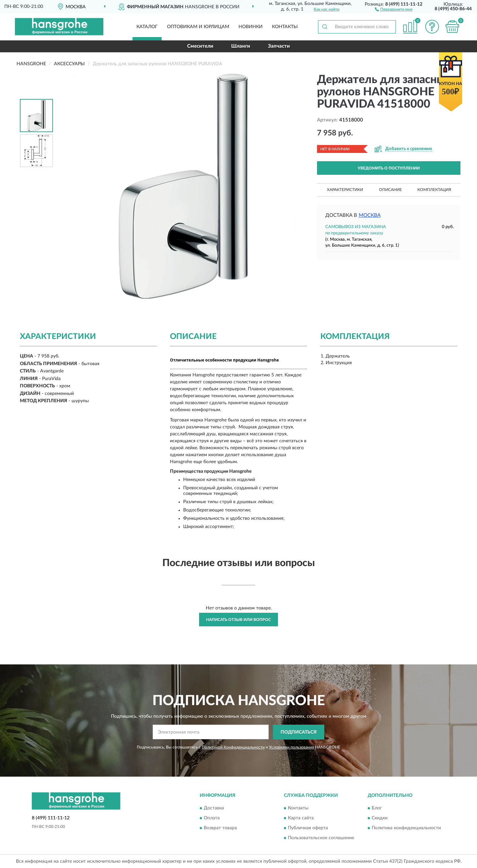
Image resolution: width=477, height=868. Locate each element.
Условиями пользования (291, 747)
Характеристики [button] (345, 190)
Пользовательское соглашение (321, 838)
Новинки (251, 27)
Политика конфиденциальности (406, 828)
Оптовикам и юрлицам (198, 27)
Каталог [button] (147, 27)
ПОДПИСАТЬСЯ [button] (299, 732)
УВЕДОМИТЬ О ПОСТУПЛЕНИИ (389, 168)
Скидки (380, 818)
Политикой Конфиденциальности (233, 747)
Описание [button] (390, 190)
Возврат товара (220, 828)
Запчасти (279, 46)
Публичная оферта (308, 828)
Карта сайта (301, 818)
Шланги (241, 46)
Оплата (212, 818)
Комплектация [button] (434, 190)
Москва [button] (370, 215)
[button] (394, 9)
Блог (377, 808)
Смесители (200, 46)
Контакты (285, 27)
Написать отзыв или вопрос (238, 620)
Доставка (214, 808)
